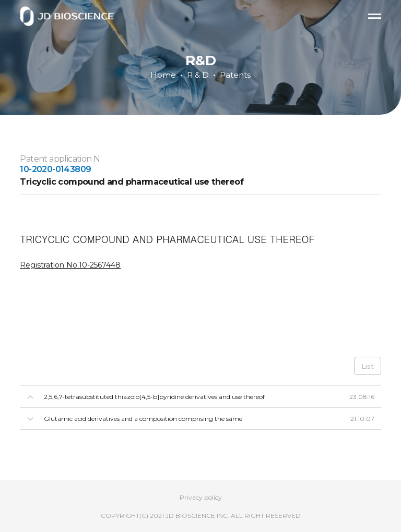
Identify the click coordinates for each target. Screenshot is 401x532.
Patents (235, 75)
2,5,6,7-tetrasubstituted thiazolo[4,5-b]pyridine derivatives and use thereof (154, 397)
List (368, 366)
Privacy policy (201, 497)
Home (163, 75)
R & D (198, 75)
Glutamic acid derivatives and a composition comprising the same (143, 419)
